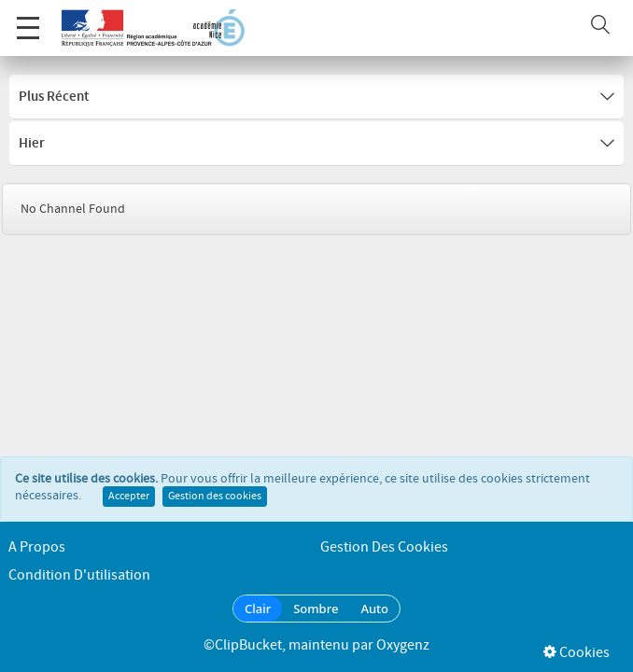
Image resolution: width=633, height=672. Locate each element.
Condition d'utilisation (79, 575)
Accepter (129, 497)
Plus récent (316, 97)
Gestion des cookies (215, 497)
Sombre (316, 609)
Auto (374, 609)
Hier (316, 144)
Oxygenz (403, 645)
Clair (258, 609)
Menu (28, 18)
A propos (37, 547)
